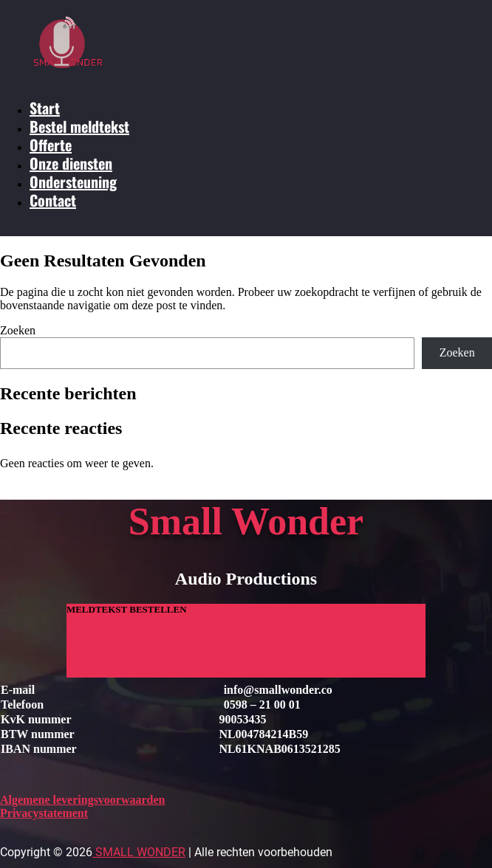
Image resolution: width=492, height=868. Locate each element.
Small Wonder (139, 852)
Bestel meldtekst (79, 126)
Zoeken (18, 330)
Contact (53, 200)
